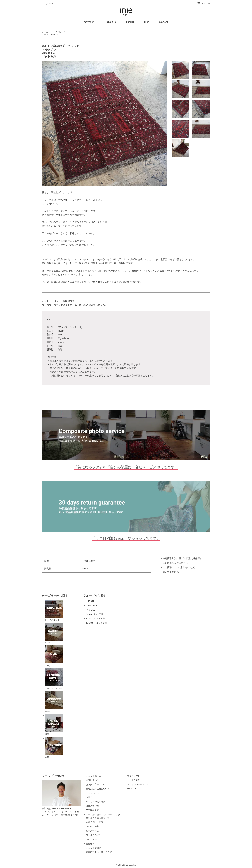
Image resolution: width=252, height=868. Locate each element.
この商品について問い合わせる (179, 567)
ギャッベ (54, 633)
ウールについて (93, 835)
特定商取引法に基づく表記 (99, 852)
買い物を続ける (171, 572)
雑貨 (54, 725)
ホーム (45, 32)
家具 (54, 748)
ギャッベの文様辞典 (96, 802)
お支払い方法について (97, 784)
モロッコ (54, 702)
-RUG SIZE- (55, 35)
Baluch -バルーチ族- (95, 614)
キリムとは (91, 797)
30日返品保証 (92, 810)
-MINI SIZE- (91, 610)
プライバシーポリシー (138, 784)
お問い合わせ (92, 780)
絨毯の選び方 (92, 806)
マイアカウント (135, 776)
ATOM (135, 789)
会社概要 (90, 844)
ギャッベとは (92, 793)
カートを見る (134, 780)
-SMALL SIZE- (92, 606)
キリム (54, 656)
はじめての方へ (93, 826)
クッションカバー (54, 679)
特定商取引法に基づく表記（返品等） (182, 558)
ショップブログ (93, 848)
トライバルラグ (58, 32)
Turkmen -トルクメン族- (97, 623)
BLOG (147, 22)
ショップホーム (93, 776)
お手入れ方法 (92, 831)
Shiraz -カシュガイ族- (96, 619)
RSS (129, 789)
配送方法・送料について (98, 789)
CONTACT (164, 22)
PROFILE (130, 22)
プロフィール (92, 839)
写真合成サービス (95, 822)
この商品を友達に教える (175, 563)
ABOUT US (112, 22)
